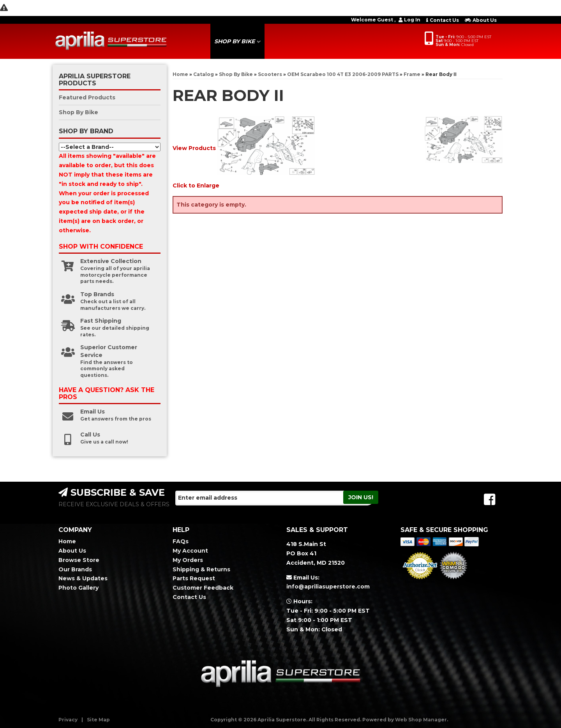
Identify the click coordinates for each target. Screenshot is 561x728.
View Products (194, 148)
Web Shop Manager (421, 720)
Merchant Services (420, 581)
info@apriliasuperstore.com (328, 587)
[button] (237, 41)
